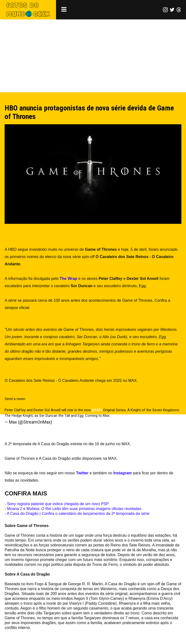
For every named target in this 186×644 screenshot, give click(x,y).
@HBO (97, 410)
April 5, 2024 (65, 422)
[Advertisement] (93, 56)
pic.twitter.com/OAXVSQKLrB (134, 416)
